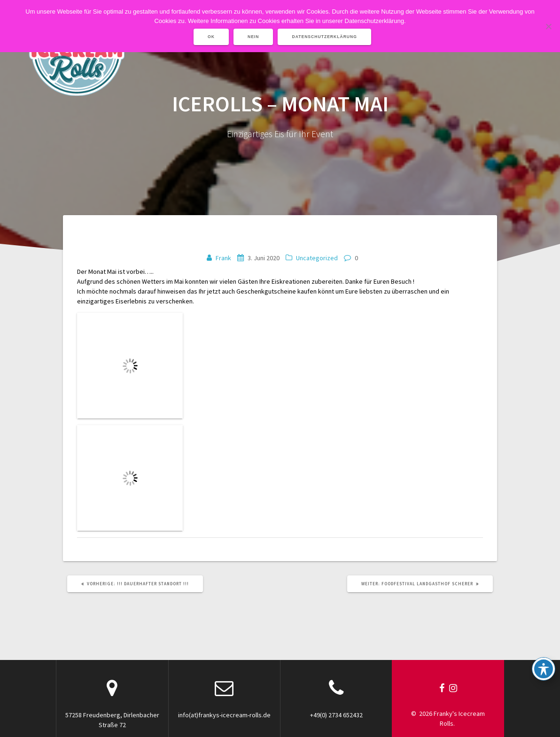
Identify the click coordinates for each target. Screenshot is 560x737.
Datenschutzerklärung (324, 37)
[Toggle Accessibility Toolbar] (544, 669)
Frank (223, 258)
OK (211, 37)
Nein (253, 37)
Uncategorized (317, 258)
